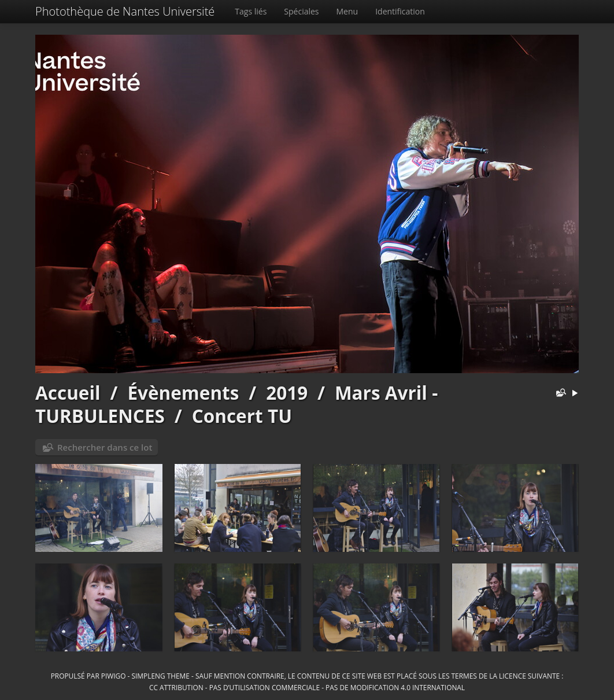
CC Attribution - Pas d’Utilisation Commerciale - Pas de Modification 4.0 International (307, 687)
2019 (287, 393)
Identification (400, 11)
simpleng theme (161, 676)
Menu (347, 11)
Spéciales (301, 11)
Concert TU (242, 416)
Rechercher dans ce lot (105, 447)
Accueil (68, 393)
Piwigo (114, 676)
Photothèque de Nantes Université (125, 11)
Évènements (183, 393)
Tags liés (251, 11)
